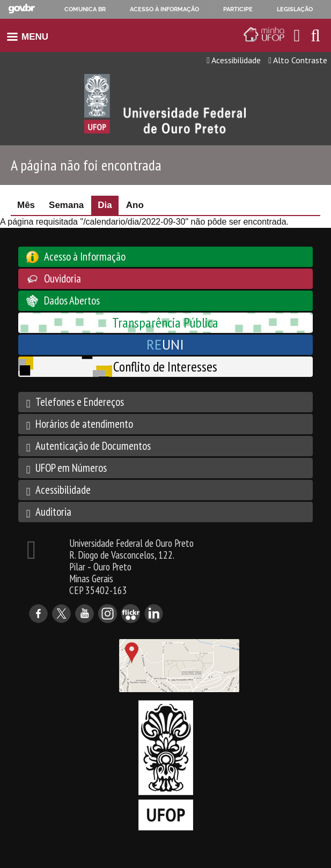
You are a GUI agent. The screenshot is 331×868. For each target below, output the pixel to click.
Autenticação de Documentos (93, 446)
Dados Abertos (72, 301)
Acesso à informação (164, 9)
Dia (108, 205)
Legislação (295, 9)
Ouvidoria (62, 279)
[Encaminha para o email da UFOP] (297, 35)
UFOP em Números (71, 468)
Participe (238, 9)
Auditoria (53, 512)
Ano (135, 205)
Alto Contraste (298, 60)
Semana (66, 205)
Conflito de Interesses (165, 366)
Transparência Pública (165, 322)
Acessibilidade (234, 60)
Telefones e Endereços (80, 402)
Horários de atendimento (84, 424)
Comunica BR (85, 9)
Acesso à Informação (85, 257)
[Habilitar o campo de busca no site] (315, 38)
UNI (165, 344)
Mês (26, 205)
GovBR (21, 9)
